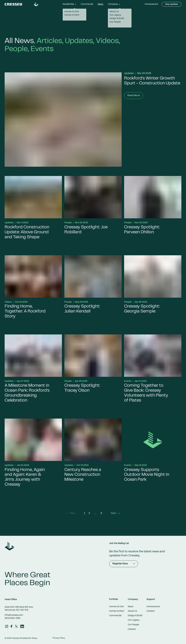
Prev (71, 513)
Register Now (124, 564)
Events (42, 49)
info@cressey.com (14, 615)
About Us (132, 611)
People (16, 49)
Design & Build (135, 616)
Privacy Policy (59, 638)
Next (115, 513)
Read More (134, 95)
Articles (49, 41)
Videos (107, 41)
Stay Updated (171, 4)
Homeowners (151, 4)
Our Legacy (134, 620)
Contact (151, 611)
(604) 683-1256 (12, 618)
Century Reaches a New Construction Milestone (83, 475)
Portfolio (114, 599)
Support (151, 599)
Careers (132, 629)
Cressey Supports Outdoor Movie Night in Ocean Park (147, 475)
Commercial (87, 4)
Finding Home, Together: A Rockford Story (25, 311)
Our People (133, 625)
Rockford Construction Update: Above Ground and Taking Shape (27, 232)
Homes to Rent (117, 611)
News (100, 4)
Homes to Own (117, 607)
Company (133, 599)
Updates (79, 41)
